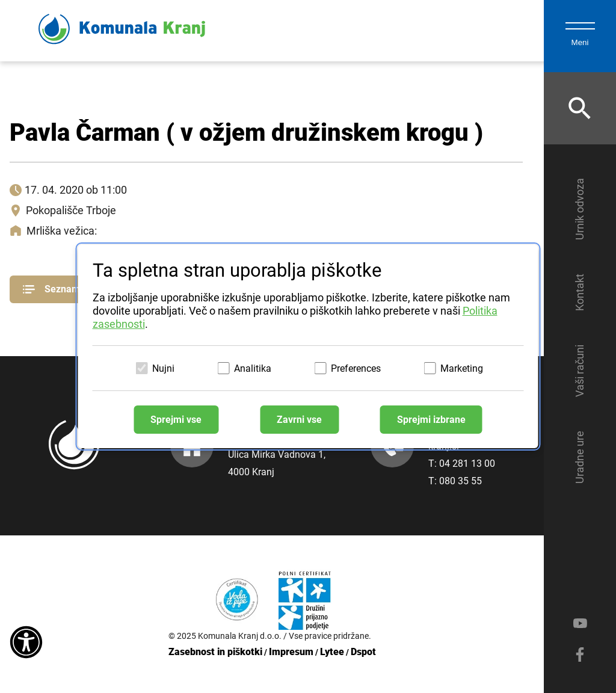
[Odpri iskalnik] (580, 108)
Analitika (253, 368)
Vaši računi (580, 371)
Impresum (291, 652)
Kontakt (580, 292)
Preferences (356, 368)
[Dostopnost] (26, 643)
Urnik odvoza (580, 209)
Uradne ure (580, 457)
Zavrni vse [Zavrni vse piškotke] (299, 420)
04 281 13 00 (467, 464)
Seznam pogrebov (73, 289)
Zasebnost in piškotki (215, 652)
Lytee (332, 652)
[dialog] (308, 346)
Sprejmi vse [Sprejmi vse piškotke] (176, 420)
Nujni (163, 368)
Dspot (363, 652)
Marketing (462, 368)
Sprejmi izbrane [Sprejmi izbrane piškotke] (431, 420)
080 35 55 (460, 481)
